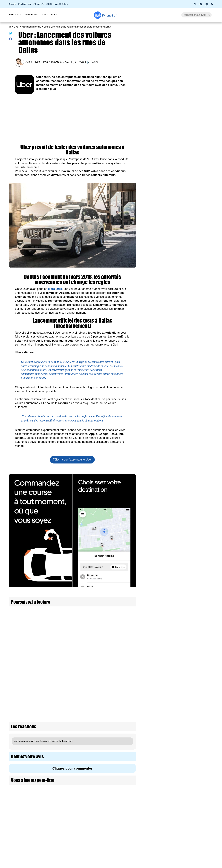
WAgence (142, 827)
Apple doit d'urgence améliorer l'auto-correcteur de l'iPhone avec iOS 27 (179, 141)
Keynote (12, 4)
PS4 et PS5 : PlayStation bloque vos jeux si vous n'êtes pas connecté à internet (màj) (179, 167)
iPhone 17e (39, 4)
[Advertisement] (72, 118)
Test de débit (94, 833)
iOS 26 (49, 4)
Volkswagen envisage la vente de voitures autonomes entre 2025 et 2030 (44, 646)
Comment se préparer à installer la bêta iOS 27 (180, 129)
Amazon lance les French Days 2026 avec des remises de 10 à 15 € (195, 400)
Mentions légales (47, 851)
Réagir (80, 62)
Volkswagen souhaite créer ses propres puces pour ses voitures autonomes (106, 630)
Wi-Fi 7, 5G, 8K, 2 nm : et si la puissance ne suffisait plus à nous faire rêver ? (195, 524)
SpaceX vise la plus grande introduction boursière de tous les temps (193, 278)
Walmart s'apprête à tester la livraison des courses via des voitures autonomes (109, 646)
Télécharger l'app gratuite (72, 460)
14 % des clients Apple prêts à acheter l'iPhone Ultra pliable (180, 104)
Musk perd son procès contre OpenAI (194, 255)
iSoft (40, 827)
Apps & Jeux (15, 15)
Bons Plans (32, 15)
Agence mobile (145, 822)
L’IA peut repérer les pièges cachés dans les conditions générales (195, 352)
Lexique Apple (95, 839)
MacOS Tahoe (61, 4)
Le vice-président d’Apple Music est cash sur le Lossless (181, 181)
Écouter (95, 62)
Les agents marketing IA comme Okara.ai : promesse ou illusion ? (195, 637)
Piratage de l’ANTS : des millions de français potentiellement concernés (178, 153)
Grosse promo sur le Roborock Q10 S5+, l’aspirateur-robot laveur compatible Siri (196, 548)
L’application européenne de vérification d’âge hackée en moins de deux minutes (192, 451)
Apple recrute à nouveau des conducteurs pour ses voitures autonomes (42, 630)
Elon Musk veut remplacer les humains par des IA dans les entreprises (195, 683)
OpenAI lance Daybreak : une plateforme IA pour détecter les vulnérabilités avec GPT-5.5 (195, 305)
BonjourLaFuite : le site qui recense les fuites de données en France (195, 594)
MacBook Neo (25, 4)
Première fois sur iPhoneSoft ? (53, 822)
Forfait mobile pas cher (99, 827)
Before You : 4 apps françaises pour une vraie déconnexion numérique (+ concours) (181, 91)
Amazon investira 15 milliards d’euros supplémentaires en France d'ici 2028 (192, 376)
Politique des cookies (49, 845)
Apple (45, 15)
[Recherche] (197, 15)
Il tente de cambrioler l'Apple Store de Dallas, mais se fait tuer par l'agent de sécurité (46, 615)
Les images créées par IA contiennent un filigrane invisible (194, 330)
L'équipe (42, 833)
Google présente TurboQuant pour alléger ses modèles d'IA (195, 571)
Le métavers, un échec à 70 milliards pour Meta (195, 615)
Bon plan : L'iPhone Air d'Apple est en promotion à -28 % (179, 77)
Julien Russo (33, 62)
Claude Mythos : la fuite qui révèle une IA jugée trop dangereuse (194, 502)
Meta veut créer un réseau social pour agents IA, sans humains (195, 707)
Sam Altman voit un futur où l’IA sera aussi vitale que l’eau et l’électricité (195, 659)
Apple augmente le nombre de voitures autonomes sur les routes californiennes (107, 615)
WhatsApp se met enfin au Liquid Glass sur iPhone (180, 117)
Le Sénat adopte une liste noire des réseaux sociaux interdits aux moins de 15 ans (194, 478)
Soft (110, 15)
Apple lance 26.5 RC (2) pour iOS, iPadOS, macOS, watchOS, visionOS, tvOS (180, 63)
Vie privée (43, 839)
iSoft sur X (143, 833)
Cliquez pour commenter (72, 705)
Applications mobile (31, 27)
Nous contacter (95, 822)
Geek (54, 15)
